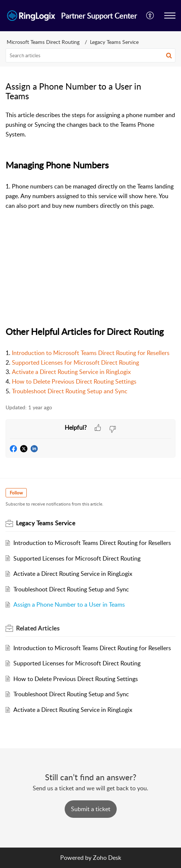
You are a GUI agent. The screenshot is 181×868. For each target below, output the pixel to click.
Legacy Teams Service (114, 42)
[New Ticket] (91, 809)
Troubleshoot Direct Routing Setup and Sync (71, 589)
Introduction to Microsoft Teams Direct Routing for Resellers (91, 353)
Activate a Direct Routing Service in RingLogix (71, 372)
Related (38, 628)
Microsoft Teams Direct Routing (43, 42)
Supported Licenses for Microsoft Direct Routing (75, 362)
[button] (170, 16)
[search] (90, 55)
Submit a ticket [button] (91, 809)
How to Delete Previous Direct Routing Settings (74, 381)
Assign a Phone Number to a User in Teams (69, 604)
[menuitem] (150, 16)
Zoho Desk (107, 858)
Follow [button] (16, 493)
